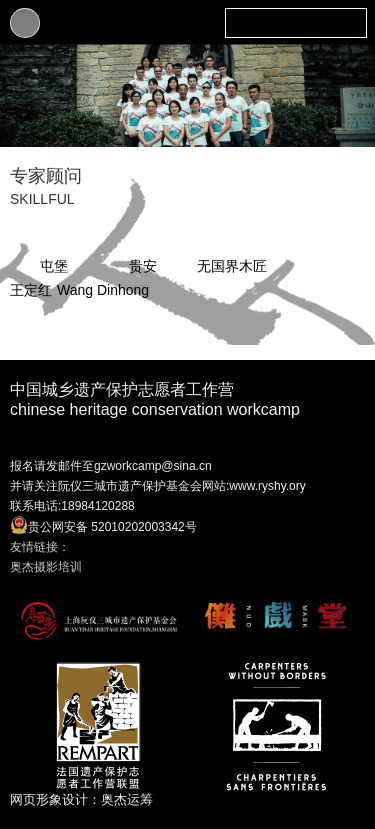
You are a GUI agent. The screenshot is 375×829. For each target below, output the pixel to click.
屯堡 (54, 266)
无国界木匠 (232, 266)
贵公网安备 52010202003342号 (103, 525)
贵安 (143, 266)
